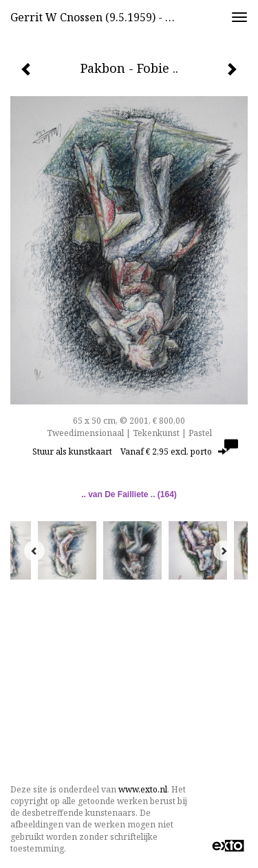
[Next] (224, 551)
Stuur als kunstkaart (129, 452)
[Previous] (34, 551)
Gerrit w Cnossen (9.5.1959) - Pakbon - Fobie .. (99, 17)
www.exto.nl (143, 789)
